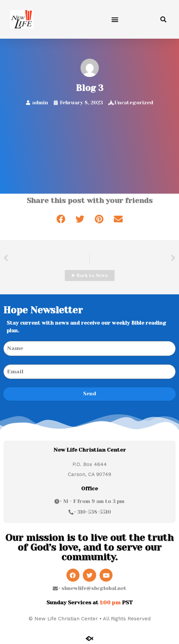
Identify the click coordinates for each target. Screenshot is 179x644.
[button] (115, 19)
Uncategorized (134, 103)
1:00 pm (110, 602)
